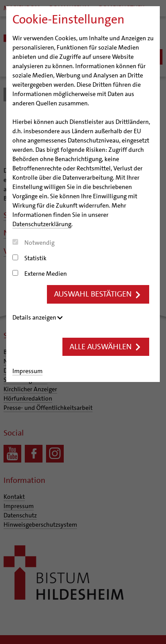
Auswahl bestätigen (98, 294)
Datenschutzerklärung (42, 224)
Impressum (27, 371)
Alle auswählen (106, 347)
